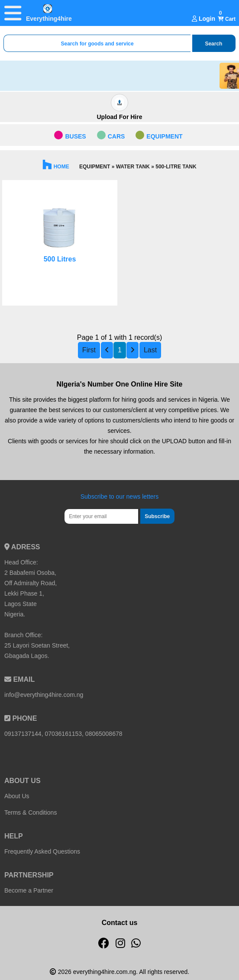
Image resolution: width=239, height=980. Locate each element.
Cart (227, 19)
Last (150, 350)
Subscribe (157, 516)
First (89, 350)
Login (203, 19)
